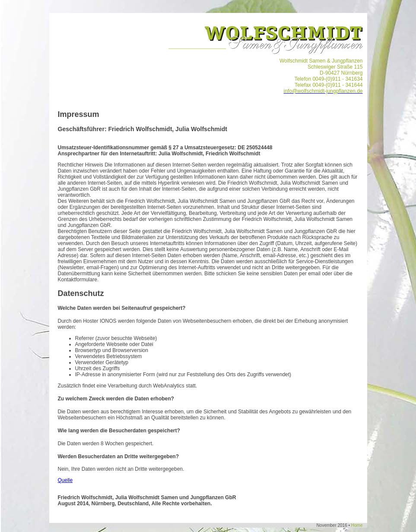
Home (357, 525)
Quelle (65, 480)
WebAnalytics (168, 386)
